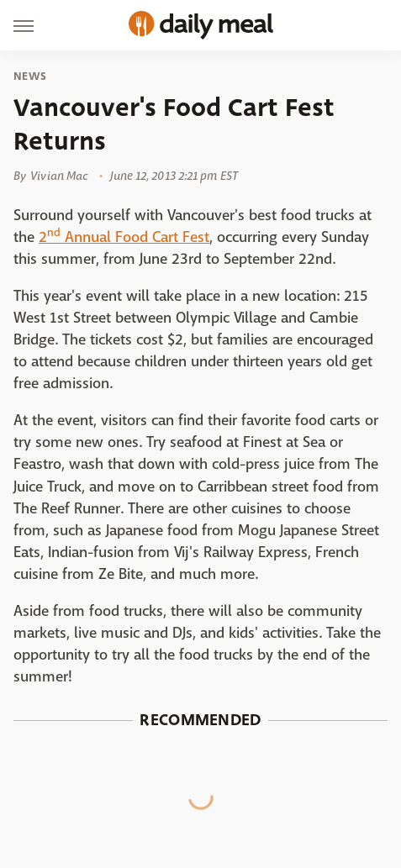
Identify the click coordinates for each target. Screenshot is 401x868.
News (30, 76)
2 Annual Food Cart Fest (124, 237)
